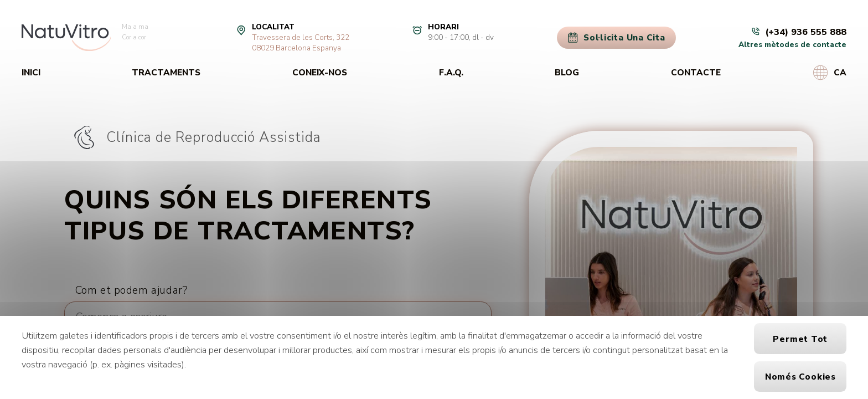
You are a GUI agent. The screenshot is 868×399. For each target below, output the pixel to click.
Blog (567, 72)
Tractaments (166, 72)
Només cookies (800, 377)
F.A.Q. (451, 72)
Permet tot (800, 339)
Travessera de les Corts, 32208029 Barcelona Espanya (301, 43)
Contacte (696, 72)
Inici (31, 72)
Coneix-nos (320, 72)
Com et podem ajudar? (132, 290)
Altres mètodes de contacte (792, 45)
